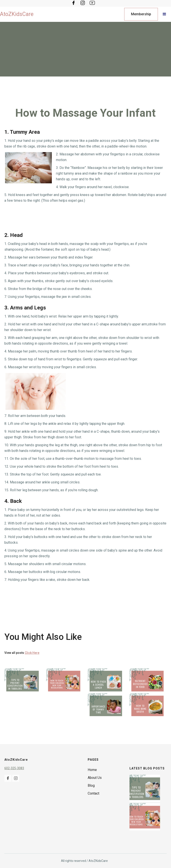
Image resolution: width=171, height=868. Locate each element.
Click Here (32, 653)
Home (92, 770)
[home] (17, 14)
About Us (95, 778)
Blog (91, 786)
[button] (164, 14)
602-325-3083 (14, 768)
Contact (93, 793)
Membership (141, 14)
